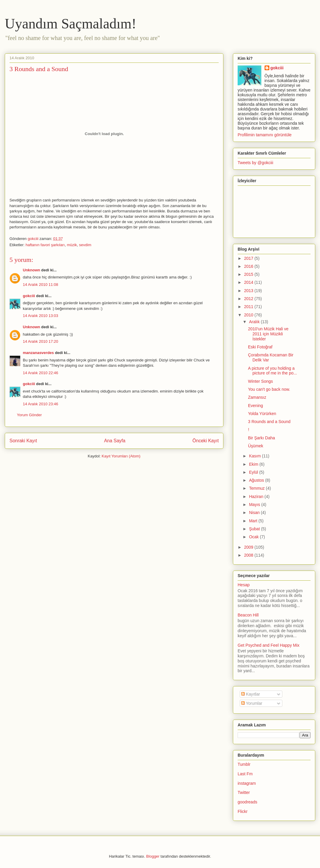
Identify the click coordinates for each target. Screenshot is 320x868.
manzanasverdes (38, 353)
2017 (249, 258)
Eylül (254, 472)
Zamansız (257, 397)
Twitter (244, 792)
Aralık (255, 322)
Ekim (254, 464)
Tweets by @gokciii (255, 163)
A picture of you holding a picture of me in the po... (272, 371)
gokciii (29, 296)
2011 (249, 307)
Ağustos (257, 480)
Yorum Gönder (29, 415)
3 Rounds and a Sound (269, 422)
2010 (249, 315)
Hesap (244, 585)
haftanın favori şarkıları (45, 245)
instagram (247, 783)
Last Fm (245, 774)
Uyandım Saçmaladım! (71, 24)
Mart (254, 521)
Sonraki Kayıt (23, 441)
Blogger (153, 856)
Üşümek (256, 446)
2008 (249, 555)
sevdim (85, 245)
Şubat (255, 529)
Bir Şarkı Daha (261, 438)
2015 (249, 274)
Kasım (255, 456)
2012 (249, 299)
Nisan (255, 513)
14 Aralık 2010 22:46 (40, 373)
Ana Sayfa (115, 441)
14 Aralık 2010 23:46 (40, 404)
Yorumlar (252, 703)
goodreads (247, 802)
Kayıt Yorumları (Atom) (121, 456)
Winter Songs (260, 381)
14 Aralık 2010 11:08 (40, 285)
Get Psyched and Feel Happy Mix (269, 645)
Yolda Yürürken (262, 414)
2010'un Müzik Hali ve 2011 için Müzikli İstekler (268, 334)
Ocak (254, 537)
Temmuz (257, 488)
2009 (249, 547)
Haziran (257, 497)
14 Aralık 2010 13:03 (40, 316)
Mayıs (255, 505)
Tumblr (244, 764)
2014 (249, 282)
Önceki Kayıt (206, 441)
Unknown (32, 270)
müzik (72, 245)
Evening (256, 406)
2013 (249, 291)
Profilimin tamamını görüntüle (265, 135)
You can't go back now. (269, 389)
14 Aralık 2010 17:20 (40, 341)
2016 (249, 266)
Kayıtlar (251, 694)
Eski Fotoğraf (260, 347)
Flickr (243, 811)
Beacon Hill (248, 615)
